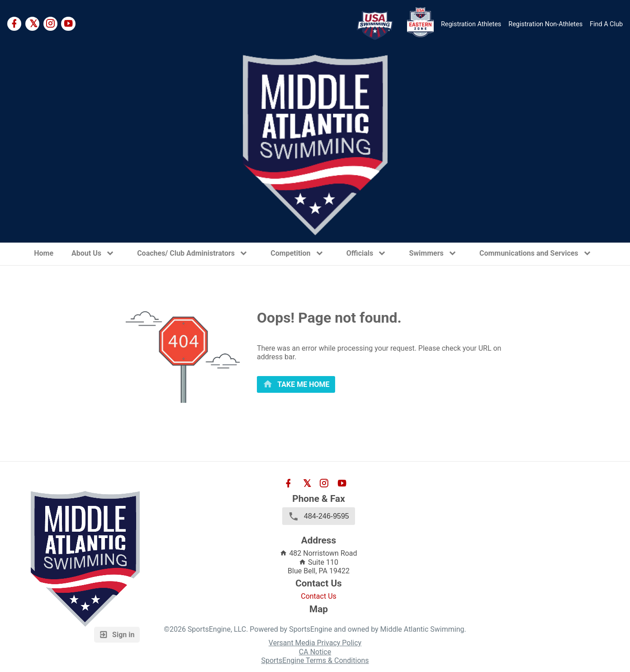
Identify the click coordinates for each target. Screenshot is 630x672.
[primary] (296, 384)
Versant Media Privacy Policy (315, 643)
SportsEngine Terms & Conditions (315, 660)
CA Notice (315, 652)
